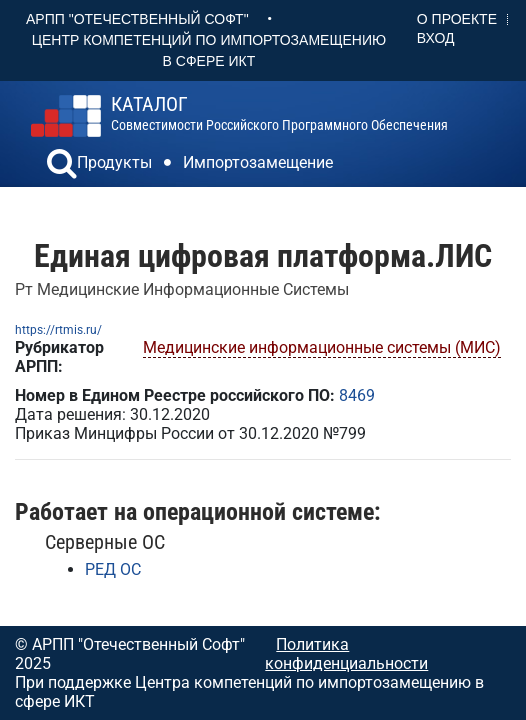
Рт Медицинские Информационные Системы (182, 289)
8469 (357, 395)
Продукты (114, 162)
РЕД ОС (113, 569)
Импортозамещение (258, 162)
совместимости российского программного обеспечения (279, 114)
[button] (62, 166)
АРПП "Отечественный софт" (137, 19)
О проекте (457, 19)
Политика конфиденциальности (346, 654)
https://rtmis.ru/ (58, 330)
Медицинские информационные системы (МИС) (322, 347)
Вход (436, 38)
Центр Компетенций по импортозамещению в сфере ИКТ (209, 50)
